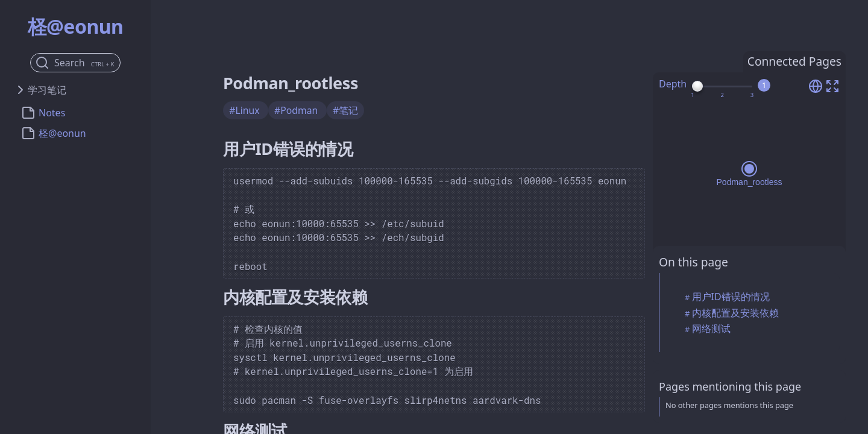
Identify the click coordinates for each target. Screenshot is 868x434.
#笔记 (345, 110)
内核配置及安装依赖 (735, 313)
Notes (52, 113)
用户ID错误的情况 (731, 297)
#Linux (245, 110)
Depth (673, 84)
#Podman (297, 110)
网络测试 (711, 329)
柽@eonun (62, 133)
